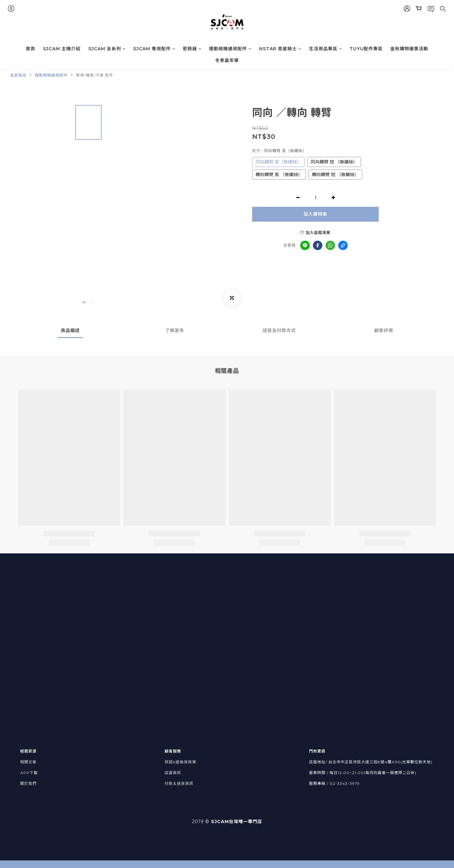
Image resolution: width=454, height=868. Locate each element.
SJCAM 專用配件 (154, 49)
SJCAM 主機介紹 (62, 49)
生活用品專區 (326, 49)
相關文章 (28, 762)
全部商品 (18, 75)
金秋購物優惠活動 (409, 49)
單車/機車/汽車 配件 (95, 75)
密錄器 (192, 49)
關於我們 (28, 783)
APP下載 (29, 773)
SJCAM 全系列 (107, 49)
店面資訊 (173, 773)
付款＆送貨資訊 (179, 783)
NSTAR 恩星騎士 (280, 49)
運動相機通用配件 (230, 49)
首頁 (31, 49)
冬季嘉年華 (227, 60)
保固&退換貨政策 (180, 762)
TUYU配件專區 (366, 49)
